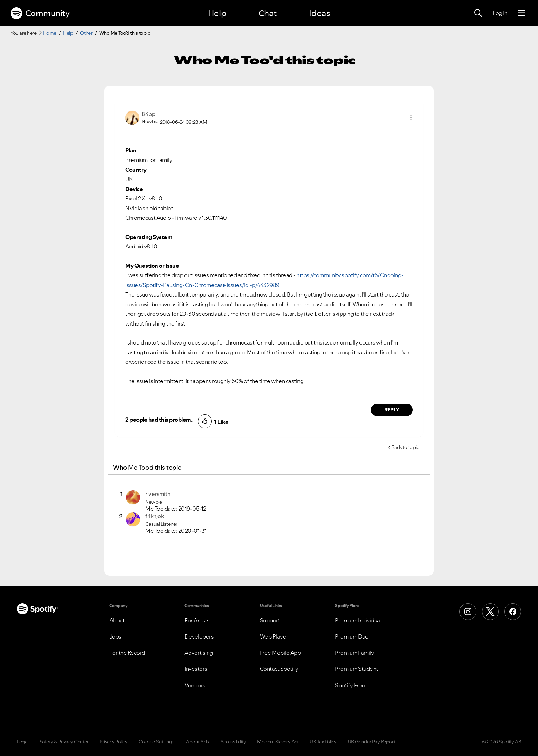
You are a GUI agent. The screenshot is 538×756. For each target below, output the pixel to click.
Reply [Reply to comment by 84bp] (392, 410)
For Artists (197, 620)
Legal (23, 742)
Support (270, 620)
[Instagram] (468, 612)
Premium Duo (352, 636)
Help (217, 13)
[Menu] (522, 13)
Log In (500, 13)
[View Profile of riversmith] (158, 494)
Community (40, 13)
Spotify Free (350, 685)
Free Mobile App (280, 653)
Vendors (195, 685)
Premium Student (357, 669)
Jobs (115, 636)
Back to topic (405, 447)
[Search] (478, 13)
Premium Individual (358, 620)
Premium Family (354, 653)
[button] (411, 118)
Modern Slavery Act (278, 742)
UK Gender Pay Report (372, 742)
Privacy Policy (113, 742)
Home (50, 33)
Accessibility (233, 742)
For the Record (127, 653)
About (117, 620)
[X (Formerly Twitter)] (490, 612)
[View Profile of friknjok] (154, 516)
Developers (199, 636)
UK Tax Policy (323, 742)
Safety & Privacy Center (64, 742)
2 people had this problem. (159, 420)
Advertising (199, 653)
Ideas (320, 13)
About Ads (197, 742)
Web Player (274, 636)
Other (86, 33)
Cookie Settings (157, 742)
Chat (268, 13)
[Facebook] (513, 612)
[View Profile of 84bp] (148, 114)
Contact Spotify (279, 669)
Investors (196, 669)
